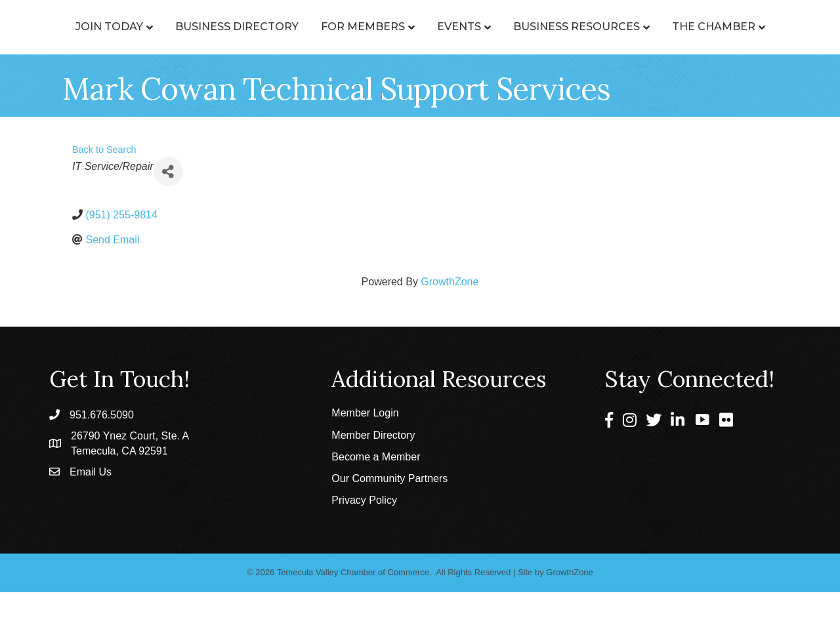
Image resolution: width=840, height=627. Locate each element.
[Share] (168, 206)
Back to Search (104, 184)
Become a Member (376, 492)
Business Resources (693, 27)
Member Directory (373, 470)
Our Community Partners (389, 513)
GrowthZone (450, 316)
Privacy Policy (364, 535)
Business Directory (236, 27)
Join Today (108, 27)
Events (576, 27)
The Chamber (415, 61)
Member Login (365, 448)
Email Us (91, 506)
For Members (362, 27)
